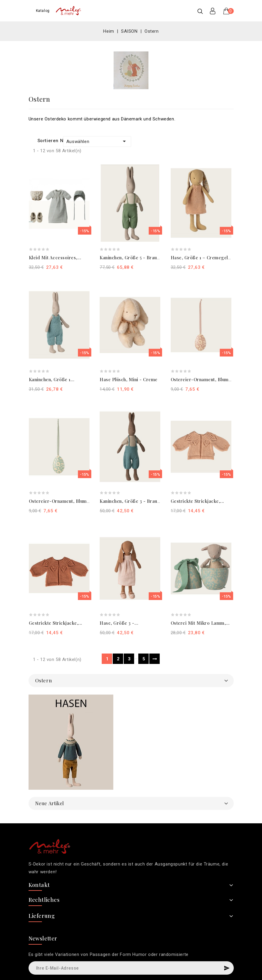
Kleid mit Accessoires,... (55, 257)
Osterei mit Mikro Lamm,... (200, 623)
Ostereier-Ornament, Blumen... (204, 379)
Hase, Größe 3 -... (119, 623)
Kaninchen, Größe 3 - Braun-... (133, 501)
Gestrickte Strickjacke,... (197, 501)
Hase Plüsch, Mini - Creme (129, 379)
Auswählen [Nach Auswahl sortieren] (97, 141)
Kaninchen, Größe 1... (52, 379)
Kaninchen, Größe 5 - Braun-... (133, 257)
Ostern (44, 680)
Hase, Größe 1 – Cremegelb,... (203, 257)
